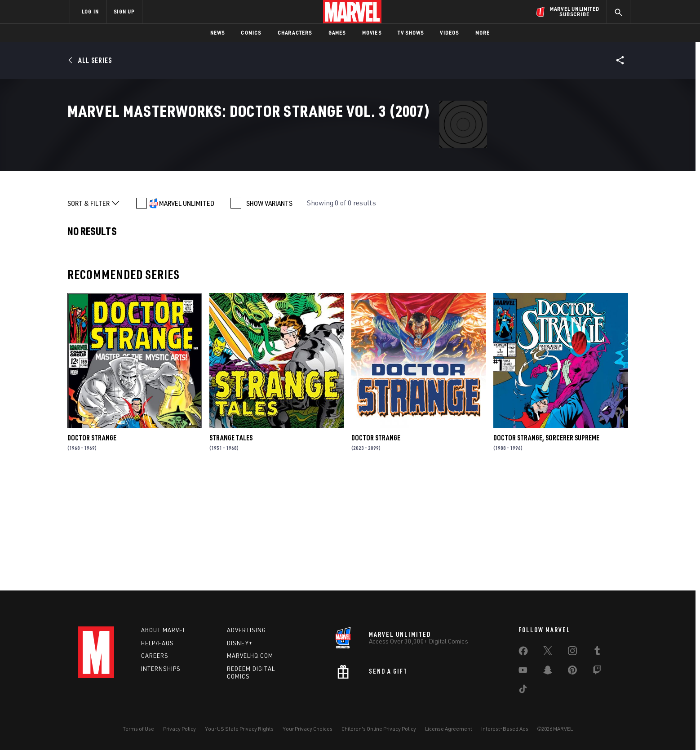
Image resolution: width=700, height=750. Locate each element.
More (483, 33)
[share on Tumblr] (597, 652)
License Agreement (449, 729)
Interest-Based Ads (505, 729)
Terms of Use (138, 729)
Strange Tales (231, 547)
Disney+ (240, 643)
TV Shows (411, 33)
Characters (295, 33)
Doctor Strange (92, 547)
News (218, 33)
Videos (449, 33)
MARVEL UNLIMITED (187, 313)
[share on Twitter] (548, 652)
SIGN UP (124, 11)
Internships (161, 669)
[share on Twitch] (597, 672)
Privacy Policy (179, 729)
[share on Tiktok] (523, 691)
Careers (155, 656)
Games (337, 33)
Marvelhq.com (250, 656)
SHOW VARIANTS (269, 313)
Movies (372, 33)
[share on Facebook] (523, 653)
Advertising (246, 630)
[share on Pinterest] (572, 672)
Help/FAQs (157, 643)
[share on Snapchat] (548, 672)
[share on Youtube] (523, 672)
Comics (251, 33)
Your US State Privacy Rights (239, 729)
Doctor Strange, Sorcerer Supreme (546, 547)
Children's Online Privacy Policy (379, 729)
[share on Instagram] (572, 652)
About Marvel (164, 630)
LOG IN (90, 11)
